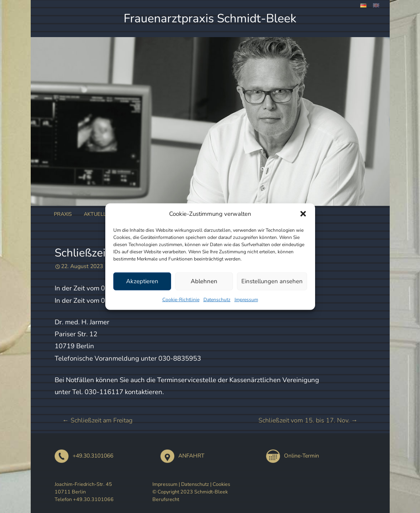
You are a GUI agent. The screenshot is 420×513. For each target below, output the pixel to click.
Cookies (221, 484)
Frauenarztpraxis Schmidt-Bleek (210, 19)
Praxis (63, 214)
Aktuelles (98, 214)
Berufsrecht (166, 499)
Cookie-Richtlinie (181, 299)
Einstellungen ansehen (272, 281)
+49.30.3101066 (84, 456)
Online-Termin (293, 456)
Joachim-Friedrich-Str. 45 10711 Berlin (83, 488)
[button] (303, 214)
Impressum (246, 299)
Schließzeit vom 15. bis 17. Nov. (308, 420)
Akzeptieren (142, 281)
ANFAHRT (182, 456)
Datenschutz (217, 299)
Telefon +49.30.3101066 (84, 499)
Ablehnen (204, 281)
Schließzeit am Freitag (98, 420)
